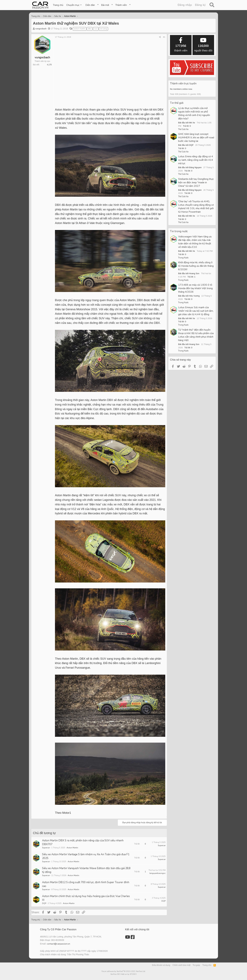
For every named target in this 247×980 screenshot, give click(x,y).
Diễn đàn (90, 5)
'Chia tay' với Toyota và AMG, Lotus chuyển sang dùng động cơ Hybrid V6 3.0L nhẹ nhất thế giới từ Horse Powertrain (196, 207)
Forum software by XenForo (124, 971)
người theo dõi (203, 45)
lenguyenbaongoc (157, 873)
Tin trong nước (179, 231)
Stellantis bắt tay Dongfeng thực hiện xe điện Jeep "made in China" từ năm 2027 (196, 182)
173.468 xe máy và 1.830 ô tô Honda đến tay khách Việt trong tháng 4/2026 (195, 288)
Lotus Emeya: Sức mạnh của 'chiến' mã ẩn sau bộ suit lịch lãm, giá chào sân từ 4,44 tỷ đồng (196, 311)
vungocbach (41, 29)
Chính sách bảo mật (181, 965)
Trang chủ (58, 5)
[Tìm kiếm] (212, 5)
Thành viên (121, 5)
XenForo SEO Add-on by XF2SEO (123, 974)
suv (96, 29)
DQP (44, 903)
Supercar (46, 848)
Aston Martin (72, 848)
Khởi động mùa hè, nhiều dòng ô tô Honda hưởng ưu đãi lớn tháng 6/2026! (196, 266)
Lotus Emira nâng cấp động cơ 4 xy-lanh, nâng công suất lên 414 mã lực (196, 160)
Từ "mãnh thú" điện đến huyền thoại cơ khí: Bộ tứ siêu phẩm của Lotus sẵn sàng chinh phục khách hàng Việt (196, 335)
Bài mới (105, 5)
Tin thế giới (177, 103)
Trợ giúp (196, 965)
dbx (90, 29)
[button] (74, 5)
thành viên (181, 45)
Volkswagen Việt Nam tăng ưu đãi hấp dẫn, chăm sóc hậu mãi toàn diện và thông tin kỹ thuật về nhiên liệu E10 (195, 242)
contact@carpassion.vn (58, 944)
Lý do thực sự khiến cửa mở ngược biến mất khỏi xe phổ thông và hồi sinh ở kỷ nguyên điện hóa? (194, 113)
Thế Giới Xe (183, 129)
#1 (164, 37)
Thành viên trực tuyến (183, 84)
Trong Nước (183, 258)
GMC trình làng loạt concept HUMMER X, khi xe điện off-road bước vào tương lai (196, 138)
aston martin (80, 29)
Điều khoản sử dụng (161, 965)
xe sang (103, 29)
